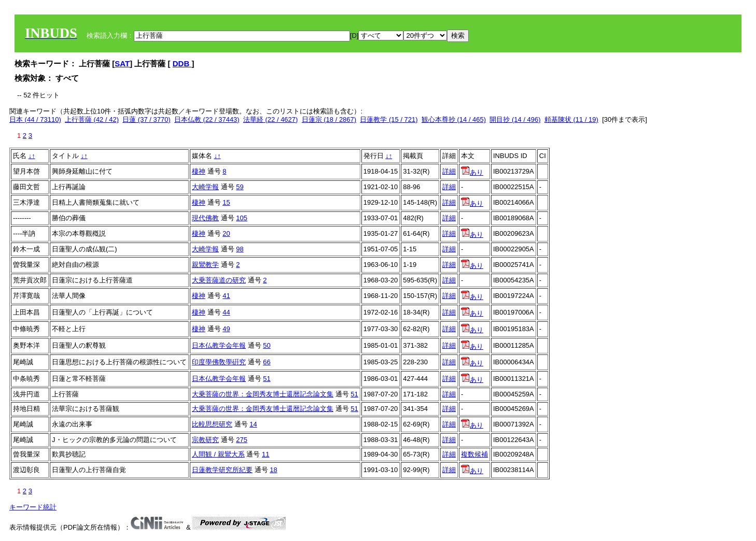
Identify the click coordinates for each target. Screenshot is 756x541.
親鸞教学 (205, 265)
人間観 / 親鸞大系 (218, 454)
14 (253, 424)
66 (267, 362)
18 (273, 470)
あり (472, 172)
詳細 (449, 171)
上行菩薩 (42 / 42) (92, 119)
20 (226, 233)
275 (242, 440)
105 (242, 218)
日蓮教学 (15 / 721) (389, 119)
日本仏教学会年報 (219, 345)
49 (226, 329)
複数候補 (474, 454)
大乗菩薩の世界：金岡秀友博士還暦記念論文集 (263, 394)
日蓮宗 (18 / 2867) (329, 119)
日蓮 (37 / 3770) (146, 119)
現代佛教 (205, 218)
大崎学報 (205, 187)
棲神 (199, 171)
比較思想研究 (212, 424)
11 (265, 454)
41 (226, 296)
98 (240, 249)
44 (226, 312)
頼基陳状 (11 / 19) (571, 119)
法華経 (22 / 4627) (271, 119)
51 (267, 379)
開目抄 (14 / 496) (515, 119)
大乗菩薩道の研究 (219, 280)
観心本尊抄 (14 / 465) (454, 119)
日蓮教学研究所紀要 (222, 470)
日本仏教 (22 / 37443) (207, 119)
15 (226, 202)
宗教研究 (205, 440)
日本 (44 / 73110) (35, 119)
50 (267, 345)
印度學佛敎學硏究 (219, 362)
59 (240, 187)
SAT (122, 63)
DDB (182, 63)
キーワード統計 (33, 507)
